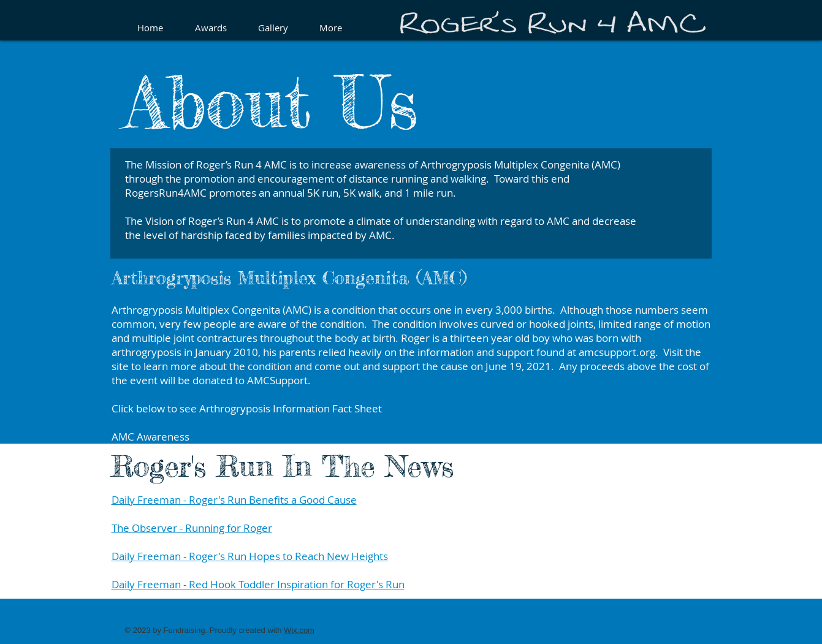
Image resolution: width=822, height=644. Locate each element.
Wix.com (299, 630)
